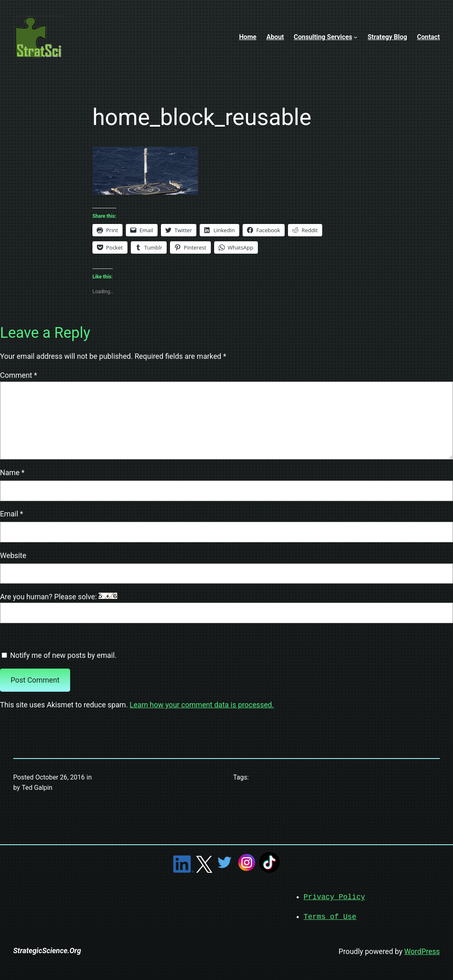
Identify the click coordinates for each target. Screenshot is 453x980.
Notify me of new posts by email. (63, 655)
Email (12, 514)
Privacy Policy (334, 897)
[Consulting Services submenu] (355, 37)
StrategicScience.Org (47, 950)
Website (13, 556)
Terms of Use (330, 916)
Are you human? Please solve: (226, 608)
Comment (19, 375)
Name (12, 473)
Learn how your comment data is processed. (202, 705)
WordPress (422, 951)
